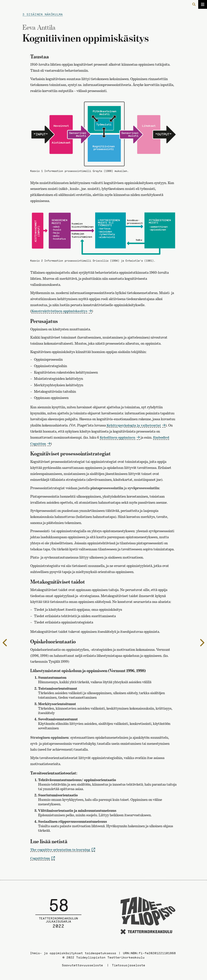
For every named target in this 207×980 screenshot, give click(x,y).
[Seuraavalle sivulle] (202, 643)
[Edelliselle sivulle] (5, 643)
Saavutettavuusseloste (82, 965)
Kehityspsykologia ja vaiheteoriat (134, 425)
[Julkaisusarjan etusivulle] (58, 916)
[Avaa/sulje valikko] (203, 4)
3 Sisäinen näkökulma (43, 14)
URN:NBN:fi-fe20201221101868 (149, 953)
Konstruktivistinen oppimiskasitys (59, 311)
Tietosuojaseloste (128, 965)
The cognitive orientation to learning (60, 850)
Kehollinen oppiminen (118, 437)
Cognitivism (40, 858)
